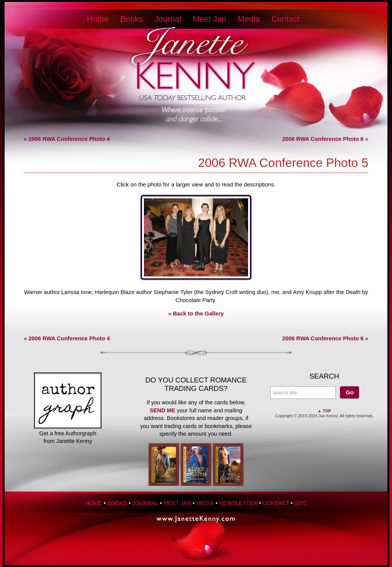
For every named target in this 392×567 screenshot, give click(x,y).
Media (249, 19)
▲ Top (324, 411)
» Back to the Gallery (196, 314)
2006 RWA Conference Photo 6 (323, 139)
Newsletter (238, 503)
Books (131, 19)
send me (163, 410)
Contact (286, 19)
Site (301, 503)
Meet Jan (209, 19)
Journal (168, 19)
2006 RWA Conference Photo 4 (69, 139)
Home (98, 19)
